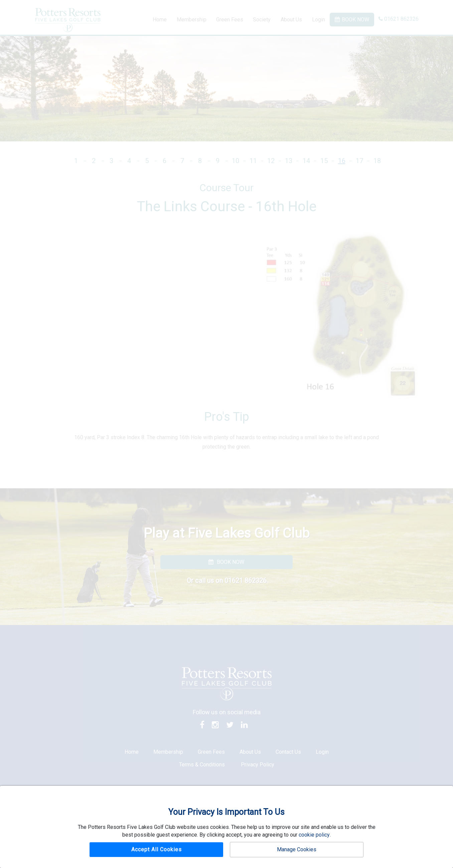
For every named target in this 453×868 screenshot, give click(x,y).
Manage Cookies (297, 849)
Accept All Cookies (157, 849)
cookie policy (314, 835)
